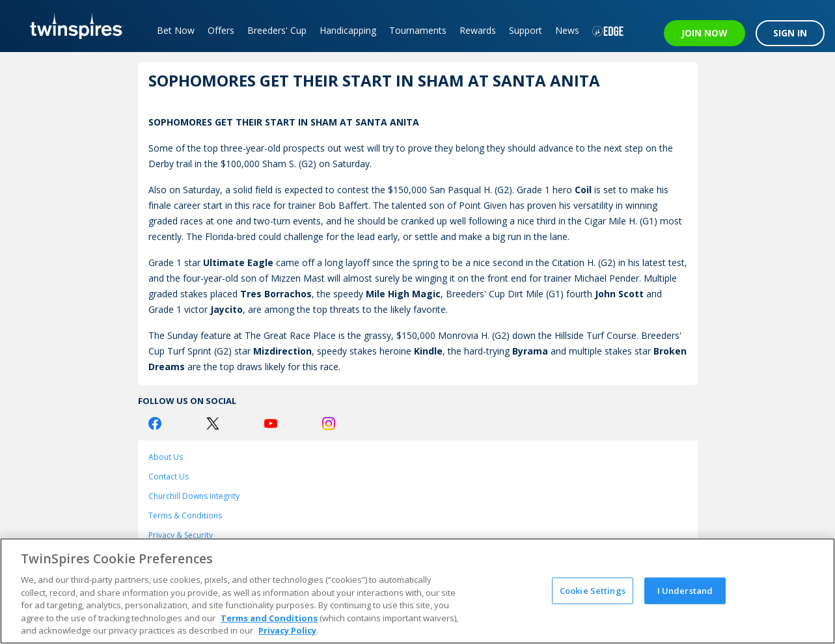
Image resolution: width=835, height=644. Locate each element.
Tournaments (418, 30)
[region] (417, 591)
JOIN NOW (705, 33)
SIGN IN (790, 33)
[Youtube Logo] (271, 423)
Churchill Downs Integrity (194, 496)
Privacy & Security (181, 535)
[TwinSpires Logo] (72, 26)
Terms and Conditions (269, 618)
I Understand (685, 590)
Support (526, 30)
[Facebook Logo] (155, 423)
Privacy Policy (287, 630)
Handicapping (348, 30)
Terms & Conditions (185, 516)
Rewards (478, 30)
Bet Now (176, 30)
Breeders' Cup (277, 30)
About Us (166, 457)
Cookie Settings (593, 590)
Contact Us (169, 476)
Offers (221, 30)
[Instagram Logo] (329, 423)
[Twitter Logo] (213, 423)
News (567, 30)
